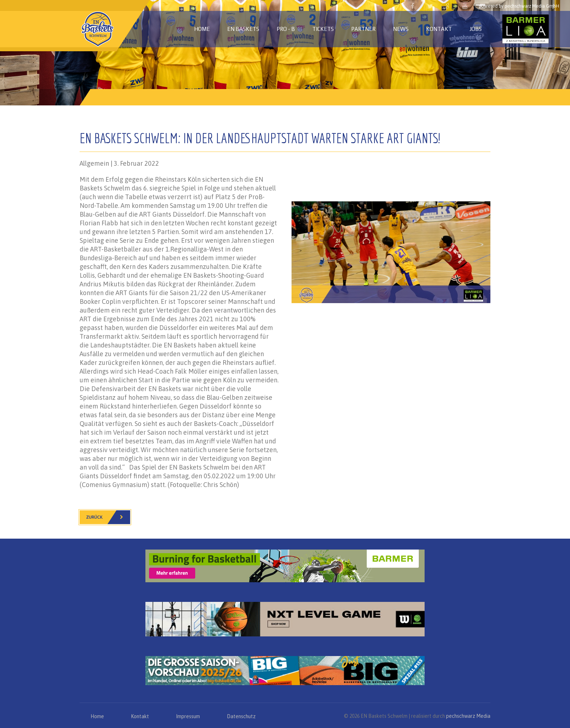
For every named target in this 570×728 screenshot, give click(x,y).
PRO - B (286, 29)
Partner (363, 29)
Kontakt (439, 29)
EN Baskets (243, 29)
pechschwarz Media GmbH (532, 6)
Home (202, 29)
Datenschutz (241, 716)
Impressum (188, 716)
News (401, 29)
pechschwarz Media (468, 716)
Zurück (108, 517)
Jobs (475, 29)
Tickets (323, 29)
